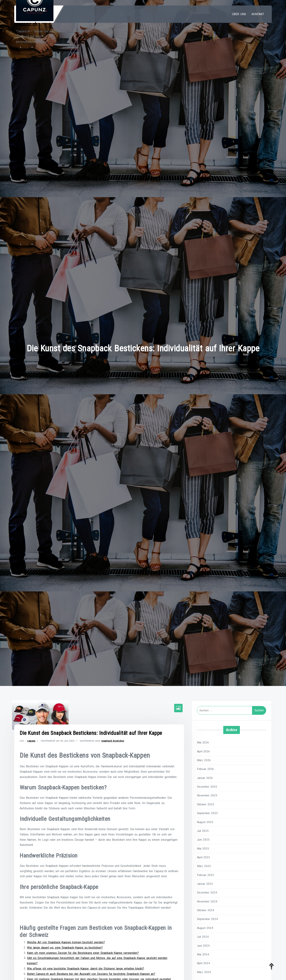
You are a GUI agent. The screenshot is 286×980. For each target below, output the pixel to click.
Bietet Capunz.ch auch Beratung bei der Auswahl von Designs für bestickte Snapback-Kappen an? (91, 975)
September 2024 (207, 919)
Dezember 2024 (207, 893)
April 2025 (203, 857)
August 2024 (205, 928)
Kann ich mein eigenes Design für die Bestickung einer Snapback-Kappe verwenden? (83, 954)
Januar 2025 (205, 884)
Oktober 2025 (206, 804)
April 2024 (203, 963)
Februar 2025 (205, 875)
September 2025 (207, 813)
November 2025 (207, 795)
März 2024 (204, 972)
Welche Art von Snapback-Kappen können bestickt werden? (66, 943)
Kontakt (258, 14)
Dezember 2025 (207, 787)
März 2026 (204, 760)
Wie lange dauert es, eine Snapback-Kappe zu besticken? (65, 949)
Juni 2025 (203, 840)
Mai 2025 (203, 849)
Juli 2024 (203, 937)
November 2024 (207, 902)
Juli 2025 (203, 831)
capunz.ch (27, 24)
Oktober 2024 (206, 910)
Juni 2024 (203, 946)
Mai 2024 (203, 954)
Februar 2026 (205, 769)
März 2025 (204, 866)
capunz (31, 741)
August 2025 (205, 822)
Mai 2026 (203, 743)
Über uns (239, 14)
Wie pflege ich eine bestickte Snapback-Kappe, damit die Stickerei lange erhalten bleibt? (86, 970)
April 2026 (203, 751)
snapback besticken (113, 741)
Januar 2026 (205, 778)
